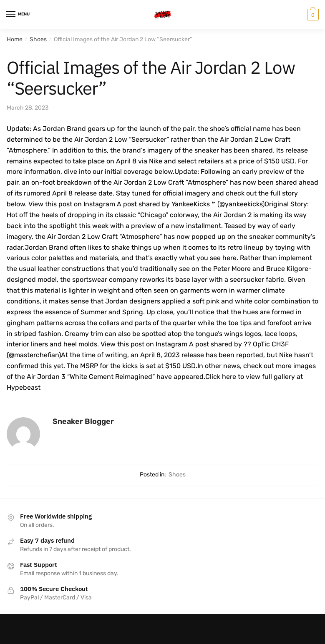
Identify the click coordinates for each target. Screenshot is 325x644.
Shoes (38, 39)
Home (15, 39)
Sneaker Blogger (83, 421)
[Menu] (19, 15)
